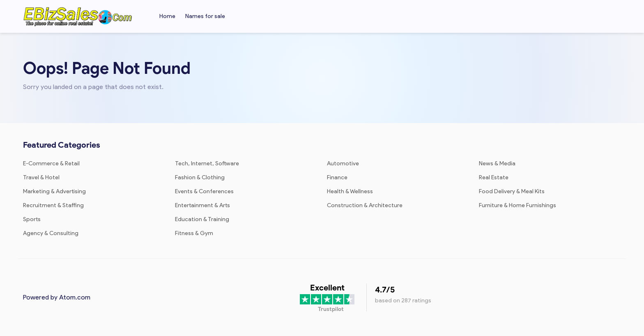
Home (167, 16)
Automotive (343, 163)
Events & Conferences (204, 191)
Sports (32, 219)
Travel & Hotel (41, 177)
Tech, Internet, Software (207, 163)
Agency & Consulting (51, 233)
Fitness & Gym (194, 233)
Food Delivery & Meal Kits (512, 191)
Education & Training (202, 219)
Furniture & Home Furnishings (517, 205)
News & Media (497, 163)
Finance (337, 177)
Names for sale (205, 16)
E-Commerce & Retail (51, 163)
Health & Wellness (350, 191)
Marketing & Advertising (54, 191)
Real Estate (494, 177)
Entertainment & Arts (202, 205)
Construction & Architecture (365, 205)
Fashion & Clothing (200, 177)
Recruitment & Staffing (53, 205)
